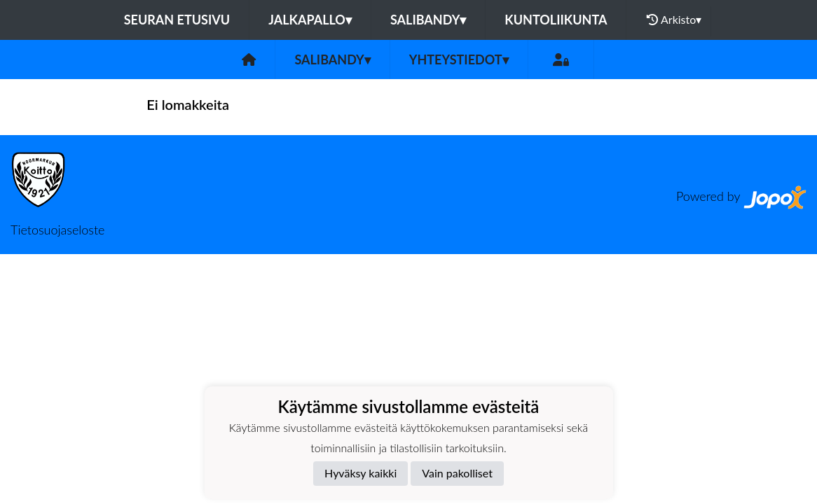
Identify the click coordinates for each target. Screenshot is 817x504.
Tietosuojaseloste (57, 230)
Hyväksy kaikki (361, 473)
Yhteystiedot (459, 59)
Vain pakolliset (457, 473)
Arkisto (674, 20)
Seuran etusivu (177, 20)
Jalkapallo (310, 20)
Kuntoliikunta (556, 20)
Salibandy (428, 20)
